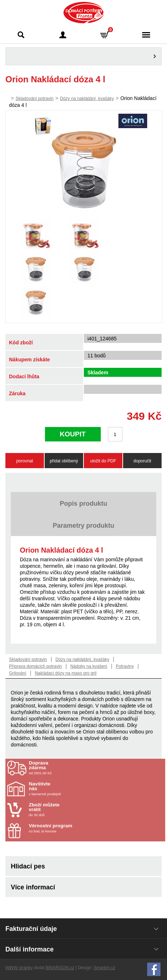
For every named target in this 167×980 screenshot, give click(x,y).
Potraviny (125, 666)
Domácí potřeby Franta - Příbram (84, 13)
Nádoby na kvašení (89, 666)
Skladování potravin (34, 99)
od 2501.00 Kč (96, 768)
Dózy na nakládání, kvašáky (87, 99)
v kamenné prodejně (71, 789)
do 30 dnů (71, 810)
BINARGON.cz (60, 968)
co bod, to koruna (71, 828)
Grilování (18, 673)
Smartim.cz (104, 968)
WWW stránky (19, 968)
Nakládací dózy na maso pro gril (66, 673)
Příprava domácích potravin (35, 666)
